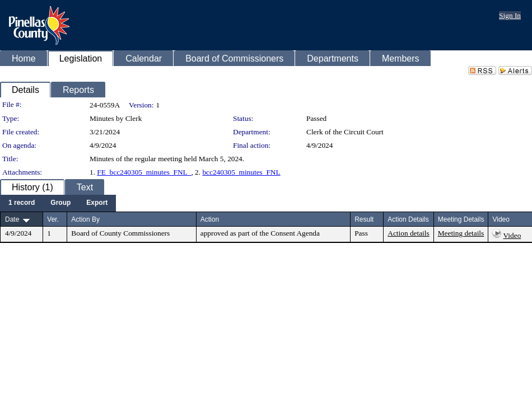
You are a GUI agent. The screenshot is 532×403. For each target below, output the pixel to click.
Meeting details (461, 233)
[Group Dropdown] (60, 203)
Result (364, 219)
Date (12, 219)
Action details (408, 233)
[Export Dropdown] (97, 203)
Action (210, 219)
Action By (85, 219)
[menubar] (58, 203)
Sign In (510, 15)
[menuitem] (22, 203)
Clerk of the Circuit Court (345, 132)
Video (512, 235)
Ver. (53, 219)
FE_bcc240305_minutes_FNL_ (144, 172)
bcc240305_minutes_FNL (241, 172)
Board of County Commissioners (120, 233)
